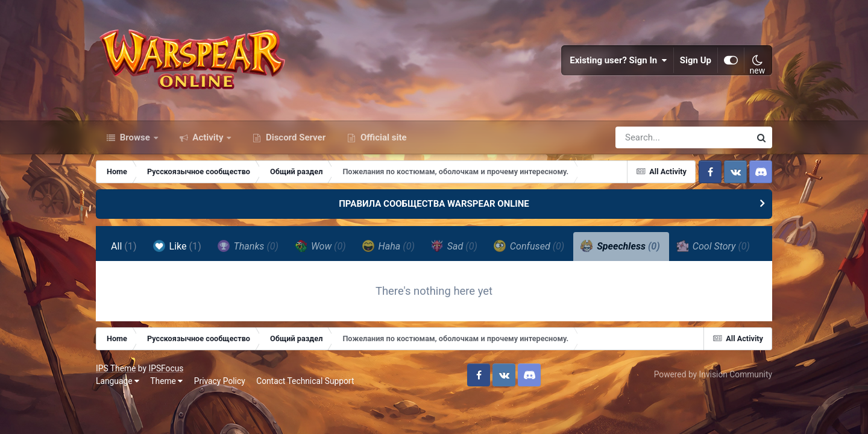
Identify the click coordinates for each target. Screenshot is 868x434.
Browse (135, 137)
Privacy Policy (220, 381)
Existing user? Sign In (618, 60)
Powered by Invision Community (713, 374)
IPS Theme (116, 368)
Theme (166, 381)
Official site (382, 137)
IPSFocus (166, 368)
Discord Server (294, 137)
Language (118, 381)
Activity (208, 137)
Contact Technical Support (305, 381)
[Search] (649, 137)
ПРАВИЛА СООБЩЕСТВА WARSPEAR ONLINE (434, 204)
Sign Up (696, 60)
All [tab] (124, 246)
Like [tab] (177, 246)
